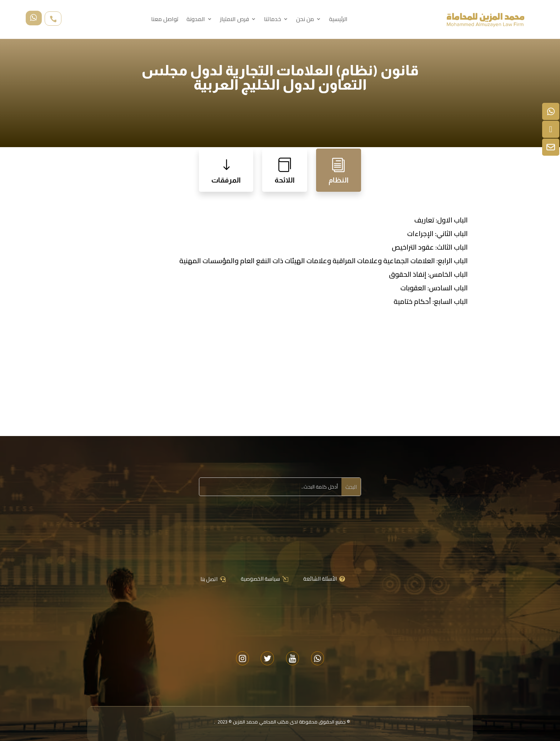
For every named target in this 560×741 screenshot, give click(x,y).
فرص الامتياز (234, 20)
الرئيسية (338, 20)
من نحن (305, 20)
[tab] (339, 170)
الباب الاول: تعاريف (441, 220)
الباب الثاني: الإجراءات (437, 234)
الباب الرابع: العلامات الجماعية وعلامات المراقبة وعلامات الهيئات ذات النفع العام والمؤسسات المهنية (324, 261)
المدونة (196, 20)
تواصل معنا (165, 20)
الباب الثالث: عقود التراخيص (430, 247)
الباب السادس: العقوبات (434, 288)
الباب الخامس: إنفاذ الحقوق (428, 274)
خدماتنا (272, 20)
